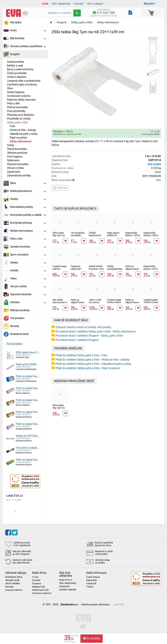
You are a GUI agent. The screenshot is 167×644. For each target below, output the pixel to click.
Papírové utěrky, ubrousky (21, 100)
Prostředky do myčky (19, 119)
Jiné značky (154, 164)
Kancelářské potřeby (28, 207)
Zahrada (28, 302)
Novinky (15, 326)
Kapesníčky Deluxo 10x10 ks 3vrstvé (151, 269)
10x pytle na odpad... (27, 448)
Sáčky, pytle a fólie (17, 122)
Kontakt (79, 4)
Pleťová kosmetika (17, 107)
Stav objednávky (61, 4)
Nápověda (91, 580)
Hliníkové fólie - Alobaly (23, 130)
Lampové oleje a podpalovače (24, 81)
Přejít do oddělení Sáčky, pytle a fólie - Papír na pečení (88, 368)
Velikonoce (13, 160)
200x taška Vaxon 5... (28, 352)
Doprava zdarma (14, 590)
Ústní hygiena (15, 157)
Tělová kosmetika (17, 149)
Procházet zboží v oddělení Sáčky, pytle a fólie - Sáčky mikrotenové (96, 331)
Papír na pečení (18, 138)
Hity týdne (16, 22)
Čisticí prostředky (17, 73)
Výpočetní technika (28, 294)
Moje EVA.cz (66, 580)
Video (28, 278)
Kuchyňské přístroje (28, 223)
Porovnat (60, 188)
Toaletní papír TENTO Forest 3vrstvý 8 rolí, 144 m (151, 304)
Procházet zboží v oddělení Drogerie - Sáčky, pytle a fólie (89, 336)
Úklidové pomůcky (17, 153)
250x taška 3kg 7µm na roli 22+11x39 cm (60, 409)
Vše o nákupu (95, 4)
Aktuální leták (12, 580)
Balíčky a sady (15, 66)
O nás (35, 577)
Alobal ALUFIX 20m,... (28, 436)
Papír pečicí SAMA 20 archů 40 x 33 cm (114, 237)
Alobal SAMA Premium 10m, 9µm (97, 269)
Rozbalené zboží (19, 334)
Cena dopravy (150, 134)
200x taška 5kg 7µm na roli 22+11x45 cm (60, 237)
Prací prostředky (16, 111)
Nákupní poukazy (20, 310)
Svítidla (28, 270)
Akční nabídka (13, 584)
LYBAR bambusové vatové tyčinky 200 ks (96, 237)
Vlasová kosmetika (18, 164)
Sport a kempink (28, 255)
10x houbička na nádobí (78, 234)
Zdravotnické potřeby (19, 175)
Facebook (91, 584)
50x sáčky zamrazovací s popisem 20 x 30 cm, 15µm (60, 304)
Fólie (12, 126)
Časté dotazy (93, 577)
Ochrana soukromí (42, 593)
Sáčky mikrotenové (21, 141)
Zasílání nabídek (68, 590)
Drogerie (28, 54)
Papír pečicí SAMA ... (27, 364)
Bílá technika (28, 38)
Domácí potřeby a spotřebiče (28, 46)
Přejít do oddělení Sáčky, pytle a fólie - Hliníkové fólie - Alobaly (93, 360)
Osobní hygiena (16, 92)
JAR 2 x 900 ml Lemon (95, 301)
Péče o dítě (13, 103)
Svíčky (11, 145)
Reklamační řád (40, 590)
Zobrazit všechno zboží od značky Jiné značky (83, 327)
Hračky (28, 199)
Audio (28, 30)
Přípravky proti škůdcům (21, 115)
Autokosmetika (16, 62)
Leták (45, 4)
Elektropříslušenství (28, 191)
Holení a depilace (17, 77)
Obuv (10, 88)
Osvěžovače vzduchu (19, 96)
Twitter (90, 587)
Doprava (37, 584)
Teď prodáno (17, 318)
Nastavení (65, 586)
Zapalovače (14, 172)
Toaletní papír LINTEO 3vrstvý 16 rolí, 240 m (60, 270)
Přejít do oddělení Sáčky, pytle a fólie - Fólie (81, 355)
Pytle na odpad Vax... (27, 376)
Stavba (28, 263)
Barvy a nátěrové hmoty (20, 69)
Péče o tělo (28, 239)
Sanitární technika (28, 247)
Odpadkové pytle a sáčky (24, 134)
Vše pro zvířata (15, 168)
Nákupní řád (38, 587)
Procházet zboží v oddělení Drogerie (77, 340)
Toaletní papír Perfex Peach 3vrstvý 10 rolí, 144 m (114, 304)
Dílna (28, 183)
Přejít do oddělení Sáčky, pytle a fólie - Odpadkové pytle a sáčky (93, 364)
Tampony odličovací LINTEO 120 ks (78, 269)
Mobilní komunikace (28, 231)
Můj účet (149, 4)
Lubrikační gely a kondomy (22, 84)
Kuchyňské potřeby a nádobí (28, 215)
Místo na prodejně (106, 180)
